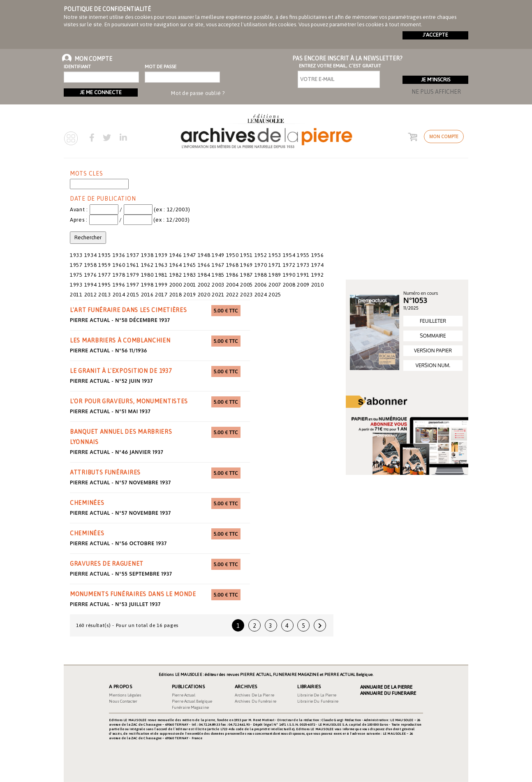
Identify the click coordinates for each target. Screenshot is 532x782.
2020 (204, 295)
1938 (147, 255)
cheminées (87, 503)
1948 (204, 255)
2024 (261, 295)
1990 (289, 275)
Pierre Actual (184, 695)
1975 (76, 275)
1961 (133, 265)
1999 (161, 285)
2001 (190, 285)
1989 (275, 275)
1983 (190, 275)
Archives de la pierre (254, 695)
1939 (161, 255)
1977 (105, 275)
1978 (119, 275)
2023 (246, 295)
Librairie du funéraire (318, 701)
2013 (105, 295)
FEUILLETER (433, 321)
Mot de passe (161, 67)
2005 (246, 285)
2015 (133, 295)
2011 (76, 295)
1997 (133, 285)
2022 (232, 295)
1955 (303, 255)
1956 (318, 255)
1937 (133, 255)
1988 (261, 275)
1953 (275, 255)
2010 (318, 285)
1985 (218, 275)
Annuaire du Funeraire (388, 693)
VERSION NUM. (433, 365)
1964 (176, 265)
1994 (91, 285)
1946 (176, 255)
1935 (105, 255)
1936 (119, 255)
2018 (176, 295)
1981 (161, 275)
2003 (218, 285)
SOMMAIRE (433, 336)
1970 (261, 265)
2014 (119, 295)
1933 (76, 255)
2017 (161, 295)
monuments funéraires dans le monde (133, 594)
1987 (246, 275)
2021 (218, 295)
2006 (261, 285)
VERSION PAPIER (433, 351)
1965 (190, 265)
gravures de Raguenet (107, 564)
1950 (232, 255)
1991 (303, 275)
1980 (147, 275)
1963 (161, 265)
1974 (318, 265)
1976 (91, 275)
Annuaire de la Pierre (386, 687)
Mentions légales (125, 695)
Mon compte (444, 137)
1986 (232, 275)
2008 (289, 285)
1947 (190, 255)
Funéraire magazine (190, 707)
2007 (275, 285)
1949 (218, 255)
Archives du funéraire (256, 701)
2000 (176, 285)
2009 (303, 285)
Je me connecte (101, 92)
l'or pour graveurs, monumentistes (129, 401)
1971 (275, 265)
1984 (204, 275)
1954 (289, 255)
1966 (204, 265)
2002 (204, 285)
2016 (147, 295)
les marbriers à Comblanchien (120, 340)
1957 (76, 265)
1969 (246, 265)
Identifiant (77, 67)
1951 (246, 255)
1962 (147, 265)
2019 (190, 295)
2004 (232, 285)
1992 (318, 275)
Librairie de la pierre (317, 695)
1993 (76, 285)
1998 (147, 285)
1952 (261, 255)
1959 (105, 265)
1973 (303, 265)
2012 (91, 295)
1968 (232, 265)
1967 (218, 265)
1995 (105, 285)
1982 (176, 275)
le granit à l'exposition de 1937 (121, 371)
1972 (289, 265)
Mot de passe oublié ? (198, 93)
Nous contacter (123, 701)
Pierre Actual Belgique (192, 701)
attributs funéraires (105, 472)
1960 (119, 265)
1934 (91, 255)
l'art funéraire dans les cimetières (128, 310)
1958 (91, 265)
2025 (275, 295)
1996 (119, 285)
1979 (133, 275)
